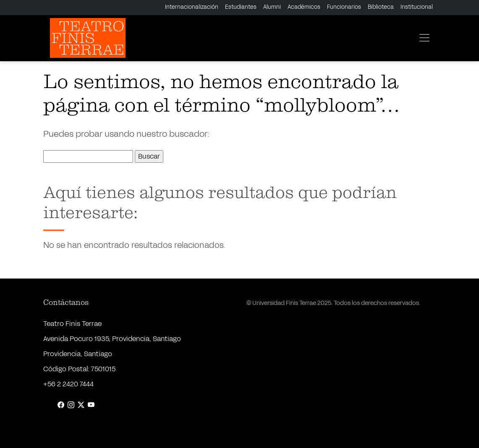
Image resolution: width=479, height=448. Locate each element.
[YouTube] (91, 405)
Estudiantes (241, 7)
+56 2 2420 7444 (68, 384)
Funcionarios (344, 7)
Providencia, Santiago (78, 354)
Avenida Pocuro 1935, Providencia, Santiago (112, 339)
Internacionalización (192, 7)
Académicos (304, 7)
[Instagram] (71, 405)
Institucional (417, 7)
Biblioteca (381, 7)
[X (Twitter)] (81, 405)
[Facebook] (61, 405)
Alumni (272, 7)
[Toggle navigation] (424, 38)
